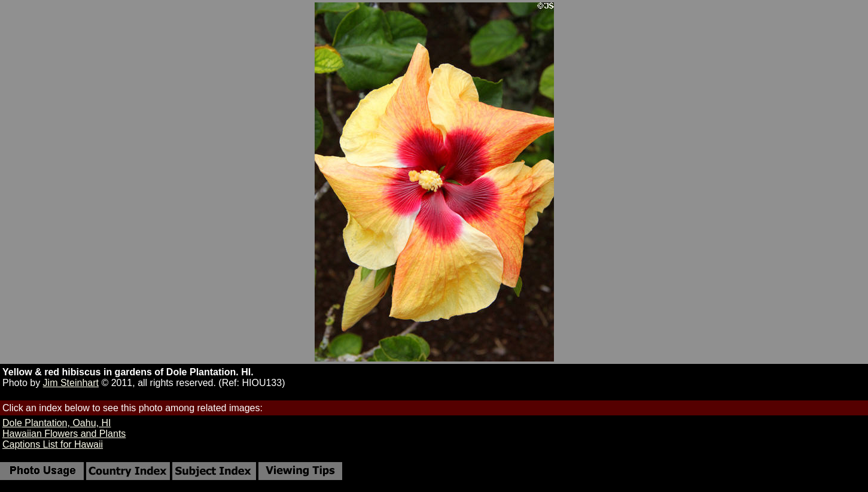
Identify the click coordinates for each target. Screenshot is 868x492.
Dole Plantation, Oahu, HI (57, 423)
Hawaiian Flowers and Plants (64, 434)
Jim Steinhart (71, 383)
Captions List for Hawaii (53, 444)
